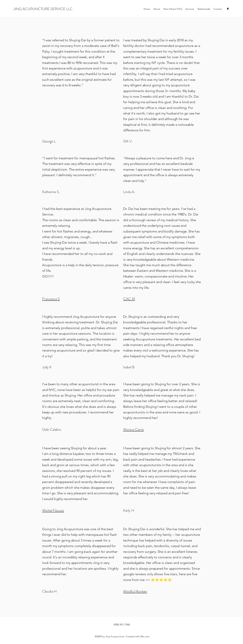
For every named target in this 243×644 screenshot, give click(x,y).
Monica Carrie (133, 429)
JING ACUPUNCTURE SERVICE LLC (43, 9)
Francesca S (51, 299)
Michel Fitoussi (53, 510)
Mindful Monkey (135, 591)
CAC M (129, 299)
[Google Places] (228, 9)
